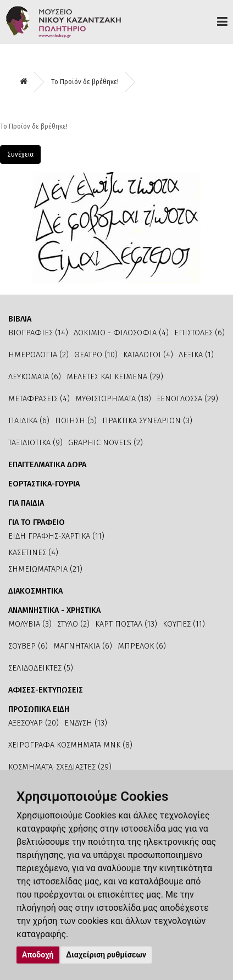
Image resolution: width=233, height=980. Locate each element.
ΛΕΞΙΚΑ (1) (196, 355)
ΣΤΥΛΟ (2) (73, 624)
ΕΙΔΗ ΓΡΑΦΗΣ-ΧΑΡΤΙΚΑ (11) (56, 536)
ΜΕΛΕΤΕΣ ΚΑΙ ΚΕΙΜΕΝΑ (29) (115, 377)
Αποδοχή (38, 955)
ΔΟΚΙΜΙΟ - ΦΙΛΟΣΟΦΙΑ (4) (121, 333)
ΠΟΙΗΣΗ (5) (76, 421)
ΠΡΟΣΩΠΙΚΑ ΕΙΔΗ (39, 709)
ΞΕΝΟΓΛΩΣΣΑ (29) (187, 399)
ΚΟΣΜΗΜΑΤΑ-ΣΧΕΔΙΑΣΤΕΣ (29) (60, 767)
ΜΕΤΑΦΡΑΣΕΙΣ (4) (39, 399)
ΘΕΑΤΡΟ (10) (96, 355)
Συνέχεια (20, 154)
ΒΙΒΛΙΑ (20, 319)
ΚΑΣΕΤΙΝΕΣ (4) (33, 553)
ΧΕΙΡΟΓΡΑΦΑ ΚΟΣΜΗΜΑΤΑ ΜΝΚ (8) (70, 745)
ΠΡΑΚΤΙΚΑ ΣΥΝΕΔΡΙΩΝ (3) (147, 421)
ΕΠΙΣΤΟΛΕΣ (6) (199, 333)
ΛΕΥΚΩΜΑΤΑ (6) (35, 377)
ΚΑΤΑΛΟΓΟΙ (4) (148, 355)
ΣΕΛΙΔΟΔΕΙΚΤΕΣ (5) (41, 668)
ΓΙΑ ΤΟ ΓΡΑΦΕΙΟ (37, 522)
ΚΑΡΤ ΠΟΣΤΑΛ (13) (126, 624)
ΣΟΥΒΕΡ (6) (28, 646)
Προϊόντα (222, 21)
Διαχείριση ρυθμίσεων (106, 955)
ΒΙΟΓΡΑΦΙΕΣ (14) (38, 333)
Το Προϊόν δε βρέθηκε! (85, 82)
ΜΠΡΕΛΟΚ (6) (142, 646)
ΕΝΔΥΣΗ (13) (86, 723)
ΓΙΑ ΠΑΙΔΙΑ (26, 503)
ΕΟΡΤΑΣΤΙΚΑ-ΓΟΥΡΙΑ (44, 484)
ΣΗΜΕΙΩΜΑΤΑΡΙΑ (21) (45, 569)
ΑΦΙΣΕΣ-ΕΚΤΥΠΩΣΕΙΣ (46, 690)
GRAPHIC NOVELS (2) (106, 443)
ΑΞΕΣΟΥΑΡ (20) (34, 723)
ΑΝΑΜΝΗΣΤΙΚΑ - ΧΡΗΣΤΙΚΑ (54, 610)
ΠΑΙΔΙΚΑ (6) (29, 421)
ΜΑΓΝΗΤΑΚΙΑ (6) (83, 646)
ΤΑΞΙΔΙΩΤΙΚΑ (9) (35, 443)
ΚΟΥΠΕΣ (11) (184, 624)
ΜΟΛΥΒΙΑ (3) (30, 624)
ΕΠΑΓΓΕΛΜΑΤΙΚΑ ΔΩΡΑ (47, 465)
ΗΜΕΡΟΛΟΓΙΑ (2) (38, 355)
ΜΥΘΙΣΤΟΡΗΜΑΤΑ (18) (113, 399)
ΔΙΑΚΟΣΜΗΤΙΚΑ (35, 591)
